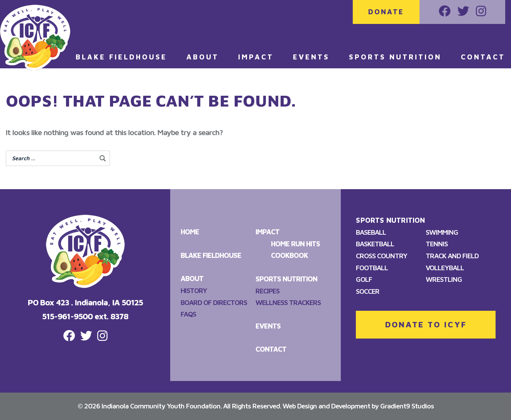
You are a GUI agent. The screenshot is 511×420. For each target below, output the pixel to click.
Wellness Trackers (288, 302)
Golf (364, 279)
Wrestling (444, 279)
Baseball (371, 232)
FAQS (188, 314)
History (194, 290)
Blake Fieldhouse (121, 57)
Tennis (437, 244)
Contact (483, 57)
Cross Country (382, 256)
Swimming (442, 232)
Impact (256, 57)
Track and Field (452, 256)
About (203, 57)
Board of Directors (214, 302)
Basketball (375, 244)
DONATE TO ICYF (426, 324)
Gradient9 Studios (407, 406)
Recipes (267, 291)
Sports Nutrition (395, 57)
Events (311, 57)
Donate (386, 12)
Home (190, 232)
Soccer (368, 291)
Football (372, 268)
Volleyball (445, 268)
